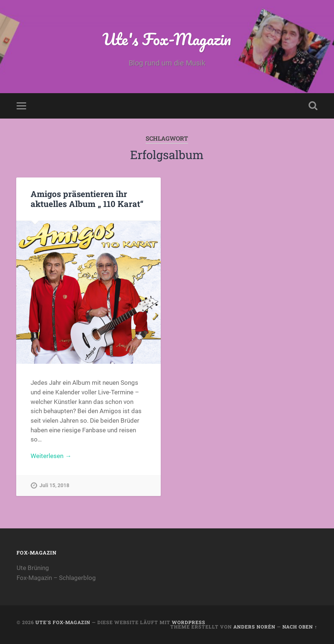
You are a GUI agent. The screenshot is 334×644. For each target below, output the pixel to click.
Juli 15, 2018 (54, 485)
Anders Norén (254, 627)
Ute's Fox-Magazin (167, 39)
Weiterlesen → (51, 456)
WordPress (189, 622)
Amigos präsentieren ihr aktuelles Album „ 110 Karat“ (87, 199)
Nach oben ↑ (300, 627)
